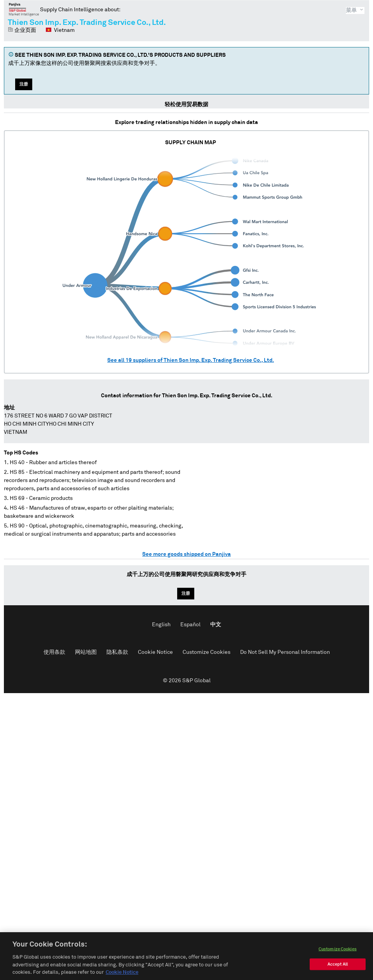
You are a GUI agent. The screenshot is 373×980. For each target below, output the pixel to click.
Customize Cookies (207, 652)
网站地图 (86, 652)
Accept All (338, 967)
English (161, 625)
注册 (24, 84)
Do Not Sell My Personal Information (285, 652)
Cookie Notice (155, 652)
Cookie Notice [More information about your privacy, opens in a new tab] (122, 975)
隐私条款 (117, 652)
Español (190, 625)
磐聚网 (24, 9)
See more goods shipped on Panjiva (186, 554)
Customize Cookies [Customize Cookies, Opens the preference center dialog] (338, 951)
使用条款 (54, 652)
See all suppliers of (191, 360)
